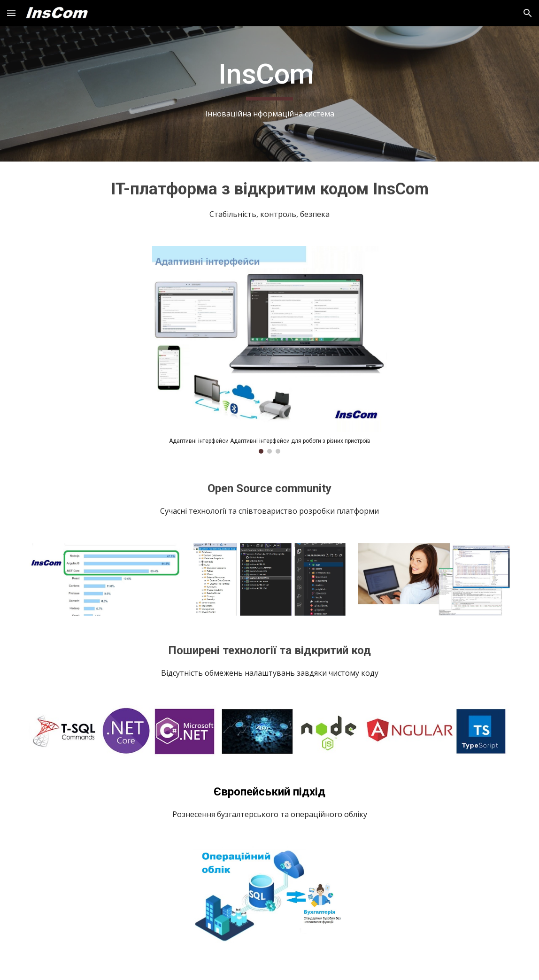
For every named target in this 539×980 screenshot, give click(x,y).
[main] (269, 94)
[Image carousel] (269, 350)
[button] (11, 13)
